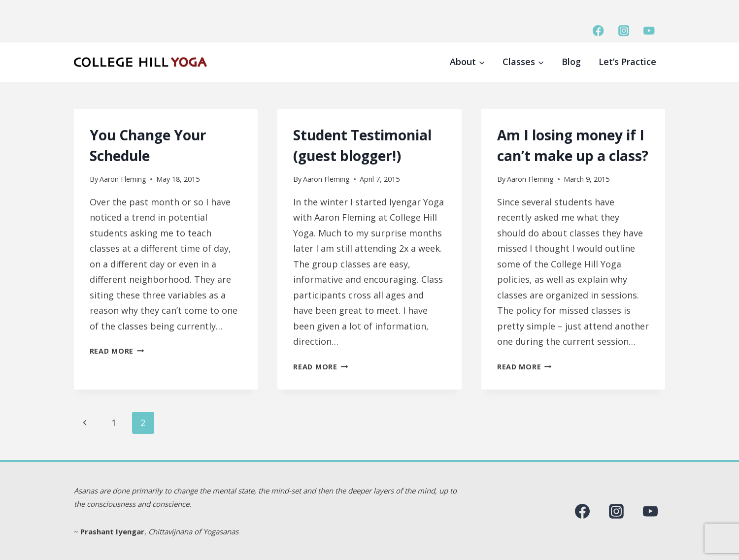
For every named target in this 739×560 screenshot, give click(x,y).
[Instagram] (623, 31)
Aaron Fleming (123, 179)
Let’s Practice (627, 62)
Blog (571, 62)
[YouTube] (649, 31)
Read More (117, 351)
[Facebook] (598, 31)
